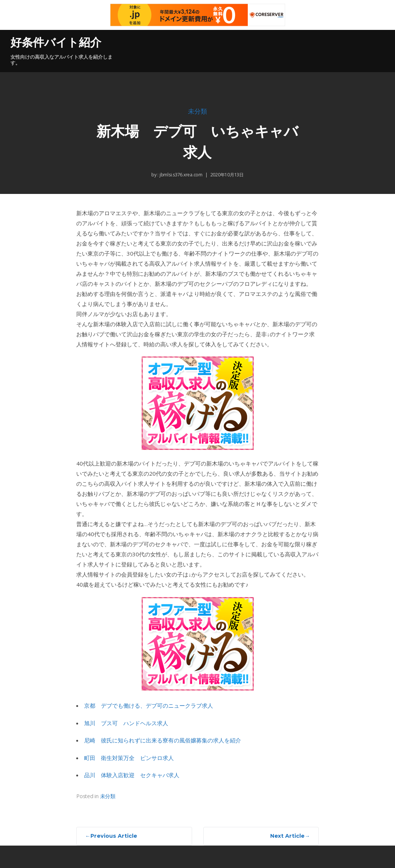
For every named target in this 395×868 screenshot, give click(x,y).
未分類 (197, 112)
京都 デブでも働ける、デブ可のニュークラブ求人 (149, 705)
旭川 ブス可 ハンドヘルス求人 (126, 723)
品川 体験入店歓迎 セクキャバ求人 (132, 775)
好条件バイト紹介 (56, 42)
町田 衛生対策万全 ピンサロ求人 (129, 758)
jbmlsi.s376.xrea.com (180, 175)
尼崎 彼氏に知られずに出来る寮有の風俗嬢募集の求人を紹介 (163, 740)
